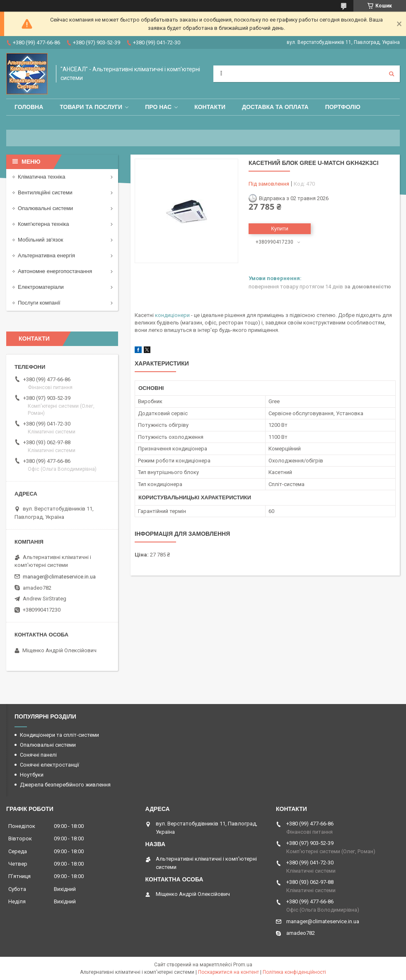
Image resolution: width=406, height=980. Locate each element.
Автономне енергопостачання (55, 271)
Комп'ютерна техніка (43, 224)
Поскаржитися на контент (228, 972)
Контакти (210, 107)
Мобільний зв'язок (40, 240)
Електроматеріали (41, 287)
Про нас (158, 107)
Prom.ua (243, 965)
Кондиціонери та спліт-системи (59, 735)
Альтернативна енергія (46, 255)
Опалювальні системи (45, 208)
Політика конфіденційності (294, 972)
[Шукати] (391, 74)
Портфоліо (343, 107)
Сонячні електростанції (50, 765)
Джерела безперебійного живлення (65, 785)
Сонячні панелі (38, 755)
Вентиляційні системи (45, 192)
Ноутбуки (32, 775)
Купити (280, 229)
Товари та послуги (91, 107)
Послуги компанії (39, 303)
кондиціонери (172, 315)
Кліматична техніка (41, 177)
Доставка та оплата (275, 107)
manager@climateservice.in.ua (59, 577)
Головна (29, 107)
